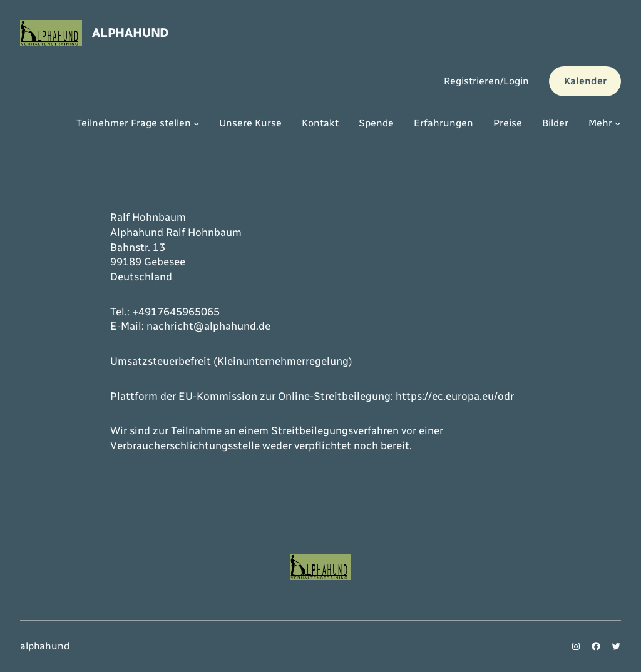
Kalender (585, 81)
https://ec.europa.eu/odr (455, 396)
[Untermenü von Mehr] (618, 123)
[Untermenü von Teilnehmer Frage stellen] (197, 123)
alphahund (130, 33)
